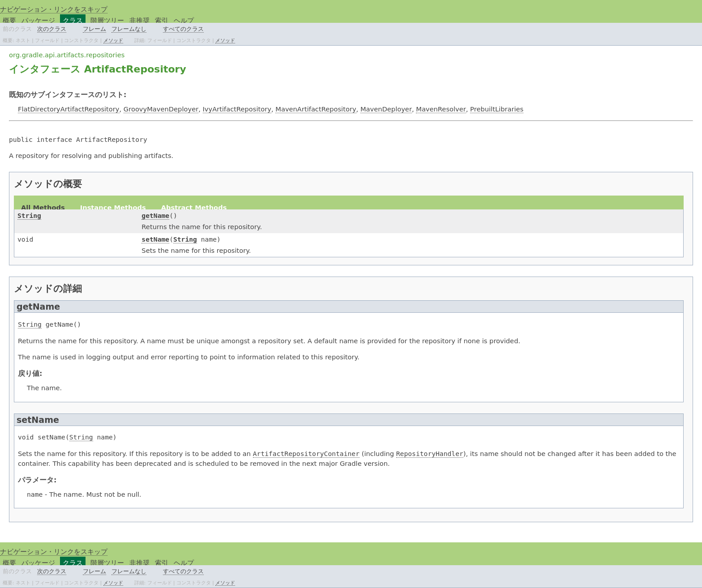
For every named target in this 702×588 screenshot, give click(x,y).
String (29, 215)
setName (155, 239)
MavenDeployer (386, 109)
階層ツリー (107, 20)
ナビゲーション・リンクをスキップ (54, 9)
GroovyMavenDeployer (161, 109)
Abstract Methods (194, 207)
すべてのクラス (183, 29)
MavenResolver (441, 109)
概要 (9, 20)
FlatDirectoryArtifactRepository (69, 109)
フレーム (94, 29)
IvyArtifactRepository (237, 109)
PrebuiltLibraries (497, 109)
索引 (162, 20)
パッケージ (38, 20)
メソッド (113, 40)
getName (155, 215)
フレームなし (129, 29)
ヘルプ (184, 20)
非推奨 (139, 20)
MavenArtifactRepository (316, 109)
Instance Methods (113, 207)
